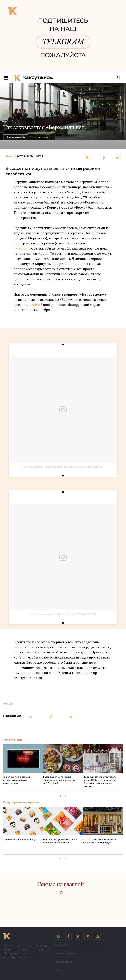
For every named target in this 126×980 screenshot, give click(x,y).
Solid (36, 306)
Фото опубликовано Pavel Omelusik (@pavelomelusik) (51, 468)
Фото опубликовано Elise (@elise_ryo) (50, 615)
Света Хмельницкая (29, 157)
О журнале (62, 945)
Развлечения (16, 138)
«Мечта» (21, 249)
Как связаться (64, 962)
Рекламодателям (66, 953)
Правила (61, 970)
